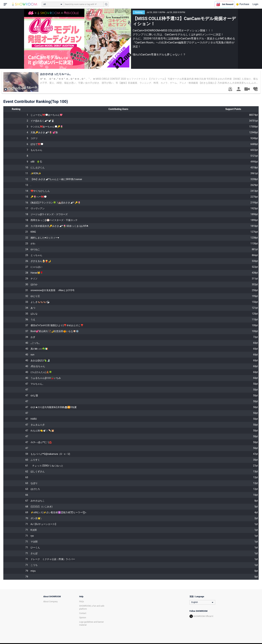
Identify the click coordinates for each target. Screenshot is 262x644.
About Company (50, 602)
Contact (83, 613)
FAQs (82, 602)
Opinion (83, 618)
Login (255, 4)
